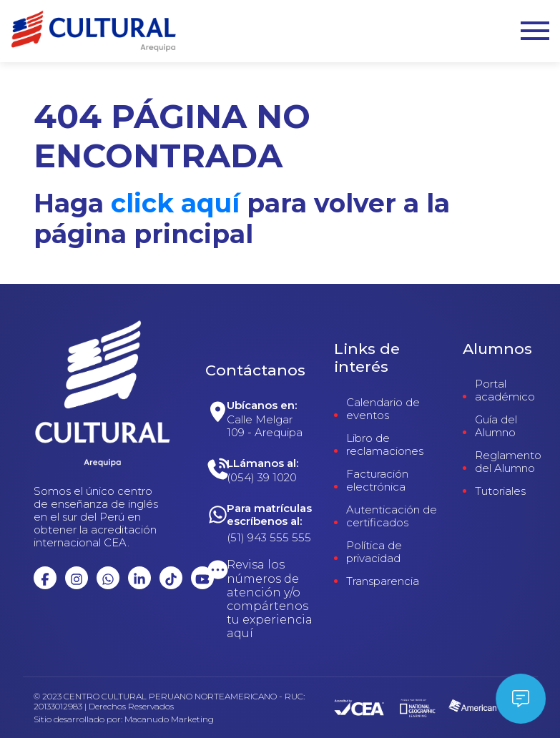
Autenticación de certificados (392, 516)
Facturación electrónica (377, 481)
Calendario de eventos (383, 409)
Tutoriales (500, 491)
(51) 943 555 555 (269, 537)
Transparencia (383, 581)
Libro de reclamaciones (385, 445)
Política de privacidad (374, 552)
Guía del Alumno (496, 426)
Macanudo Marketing (169, 719)
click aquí (175, 203)
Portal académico (505, 390)
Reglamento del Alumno (508, 462)
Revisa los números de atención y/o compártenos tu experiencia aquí (270, 599)
